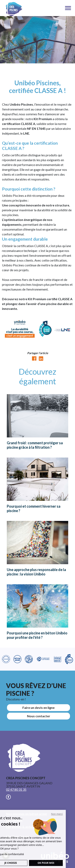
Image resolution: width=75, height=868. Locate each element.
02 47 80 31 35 (16, 789)
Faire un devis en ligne (38, 708)
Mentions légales (18, 836)
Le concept (14, 820)
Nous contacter (39, 716)
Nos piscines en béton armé (26, 814)
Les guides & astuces (21, 827)
